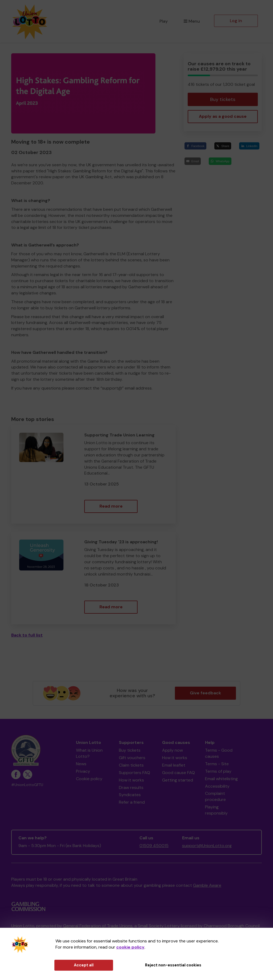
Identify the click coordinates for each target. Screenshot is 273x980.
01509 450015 (154, 846)
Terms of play (218, 771)
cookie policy (130, 947)
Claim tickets (131, 765)
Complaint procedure (215, 796)
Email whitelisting (221, 779)
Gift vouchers (132, 758)
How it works (131, 780)
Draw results (131, 787)
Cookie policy (89, 779)
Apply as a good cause (223, 116)
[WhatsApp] (220, 161)
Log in (236, 21)
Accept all (84, 965)
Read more (111, 506)
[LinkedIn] (249, 146)
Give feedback (205, 693)
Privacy (83, 771)
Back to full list (27, 635)
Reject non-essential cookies (173, 965)
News (81, 764)
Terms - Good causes (219, 753)
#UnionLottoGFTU (27, 785)
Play (164, 21)
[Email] (193, 161)
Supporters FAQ (135, 773)
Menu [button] (192, 21)
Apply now (172, 750)
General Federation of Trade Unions (98, 926)
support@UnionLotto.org (207, 846)
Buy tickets (223, 99)
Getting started (178, 780)
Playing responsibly (216, 810)
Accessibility (217, 786)
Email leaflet (174, 765)
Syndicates (130, 795)
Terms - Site (217, 764)
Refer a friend (132, 802)
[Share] (223, 146)
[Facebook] (195, 146)
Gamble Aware (207, 885)
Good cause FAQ (178, 773)
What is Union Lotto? (89, 753)
